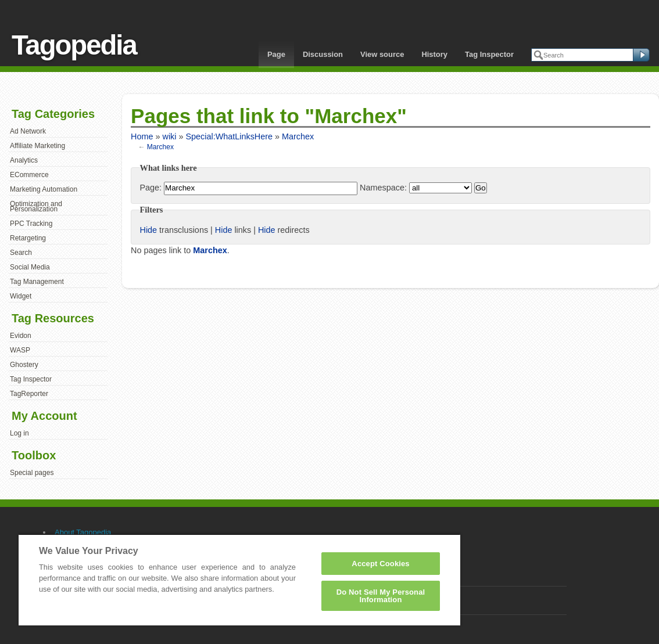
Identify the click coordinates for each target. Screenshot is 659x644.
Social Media (30, 267)
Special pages (32, 473)
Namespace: (383, 188)
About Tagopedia (83, 532)
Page (276, 54)
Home (142, 136)
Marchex (298, 136)
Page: (151, 188)
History (434, 54)
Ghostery (24, 365)
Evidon (21, 336)
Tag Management (37, 282)
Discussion (323, 54)
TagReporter (29, 394)
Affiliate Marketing (37, 146)
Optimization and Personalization (36, 207)
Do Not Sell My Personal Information (381, 596)
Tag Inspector (489, 54)
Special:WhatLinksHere (229, 136)
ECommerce (29, 175)
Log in (19, 433)
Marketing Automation (44, 189)
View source (382, 54)
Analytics (24, 160)
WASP (20, 350)
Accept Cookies (380, 564)
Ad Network (28, 131)
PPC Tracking (31, 224)
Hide (148, 230)
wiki (169, 136)
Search (21, 253)
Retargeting (28, 238)
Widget (21, 296)
